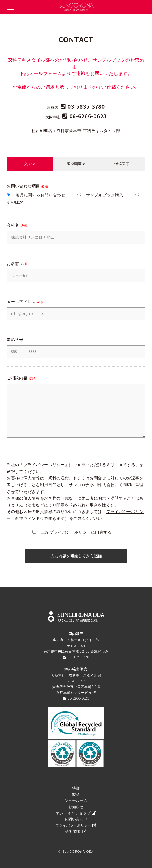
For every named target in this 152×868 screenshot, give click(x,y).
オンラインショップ (76, 813)
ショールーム (76, 801)
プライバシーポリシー (76, 825)
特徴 (76, 788)
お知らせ (76, 807)
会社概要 (76, 831)
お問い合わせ (76, 819)
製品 (76, 794)
